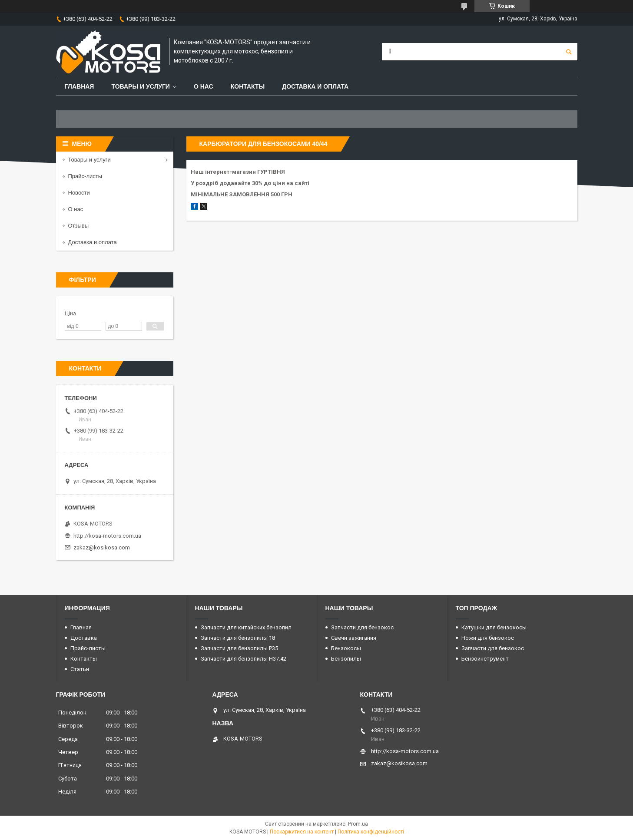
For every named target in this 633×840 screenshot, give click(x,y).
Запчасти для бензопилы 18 (238, 638)
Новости (79, 193)
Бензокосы (346, 648)
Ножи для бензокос (488, 638)
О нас (204, 86)
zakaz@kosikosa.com (102, 547)
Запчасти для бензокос (362, 627)
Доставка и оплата (315, 86)
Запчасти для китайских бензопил (246, 627)
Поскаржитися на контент (302, 832)
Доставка (84, 638)
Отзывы (79, 226)
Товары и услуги (141, 86)
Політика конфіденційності (371, 832)
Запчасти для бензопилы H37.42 (244, 659)
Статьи (80, 669)
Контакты (248, 86)
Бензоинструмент (485, 659)
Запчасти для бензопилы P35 (239, 648)
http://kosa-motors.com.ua (107, 536)
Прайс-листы (85, 176)
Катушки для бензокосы (494, 627)
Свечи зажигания (354, 638)
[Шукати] (569, 52)
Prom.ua (358, 824)
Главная (80, 86)
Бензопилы (346, 659)
